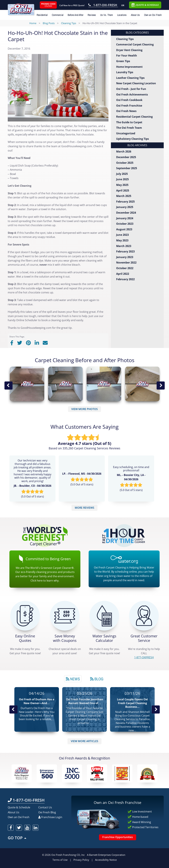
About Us (135, 15)
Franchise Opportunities (118, 837)
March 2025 (124, 196)
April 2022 (123, 274)
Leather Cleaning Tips (130, 78)
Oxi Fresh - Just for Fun (131, 89)
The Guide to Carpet (129, 122)
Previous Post (13, 709)
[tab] (73, 679)
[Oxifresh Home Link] (25, 8)
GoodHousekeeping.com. (77, 146)
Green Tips (123, 61)
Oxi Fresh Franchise (129, 106)
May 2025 (122, 185)
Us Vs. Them (107, 15)
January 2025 (125, 207)
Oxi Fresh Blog (47, 812)
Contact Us (45, 807)
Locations (122, 15)
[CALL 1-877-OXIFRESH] (144, 616)
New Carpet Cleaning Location (136, 83)
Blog (97, 679)
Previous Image (8, 386)
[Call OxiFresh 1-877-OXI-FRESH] (103, 5)
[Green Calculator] (104, 616)
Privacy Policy (81, 860)
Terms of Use (60, 860)
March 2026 (124, 151)
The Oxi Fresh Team (129, 128)
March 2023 (124, 246)
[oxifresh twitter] (19, 828)
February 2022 (125, 279)
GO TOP (17, 838)
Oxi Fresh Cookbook (129, 100)
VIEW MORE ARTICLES (84, 741)
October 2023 (125, 224)
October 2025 (125, 163)
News (73, 679)
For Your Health (127, 56)
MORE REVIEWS (84, 508)
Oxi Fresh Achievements (132, 94)
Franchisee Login (50, 817)
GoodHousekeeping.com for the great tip (46, 328)
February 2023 (125, 251)
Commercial (58, 15)
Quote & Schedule (19, 807)
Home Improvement (129, 67)
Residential (42, 15)
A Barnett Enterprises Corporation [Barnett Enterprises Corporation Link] (106, 855)
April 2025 (123, 190)
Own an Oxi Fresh (153, 15)
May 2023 (122, 240)
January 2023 (125, 257)
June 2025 (122, 179)
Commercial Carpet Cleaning (135, 44)
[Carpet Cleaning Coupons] (65, 616)
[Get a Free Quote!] (25, 616)
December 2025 (126, 157)
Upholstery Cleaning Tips (133, 139)
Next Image (161, 386)
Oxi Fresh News (126, 111)
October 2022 (125, 268)
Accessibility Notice (106, 860)
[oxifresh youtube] (27, 828)
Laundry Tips (125, 72)
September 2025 (127, 168)
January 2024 (125, 218)
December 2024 (126, 213)
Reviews (92, 15)
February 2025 (125, 202)
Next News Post (156, 709)
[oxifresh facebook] (11, 828)
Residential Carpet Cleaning (134, 117)
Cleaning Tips (125, 39)
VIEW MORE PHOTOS (84, 409)
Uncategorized (126, 133)
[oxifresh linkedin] (35, 828)
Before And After (76, 15)
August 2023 (124, 229)
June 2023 (122, 235)
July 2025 (122, 174)
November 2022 (126, 263)
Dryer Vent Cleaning (129, 50)
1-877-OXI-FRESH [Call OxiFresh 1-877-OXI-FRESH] (26, 800)
